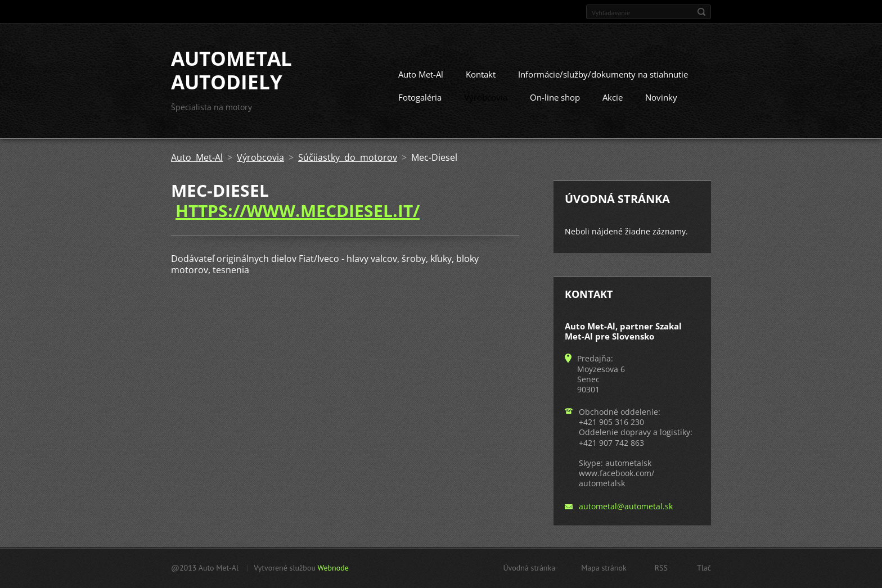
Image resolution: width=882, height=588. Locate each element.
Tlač (704, 568)
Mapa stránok (604, 568)
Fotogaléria (420, 97)
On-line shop (555, 97)
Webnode (333, 568)
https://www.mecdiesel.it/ (298, 211)
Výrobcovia (486, 97)
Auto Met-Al (421, 74)
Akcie (613, 97)
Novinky (661, 97)
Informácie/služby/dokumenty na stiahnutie (603, 74)
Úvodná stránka (529, 568)
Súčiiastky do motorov (348, 157)
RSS (661, 568)
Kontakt (481, 74)
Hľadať (701, 12)
